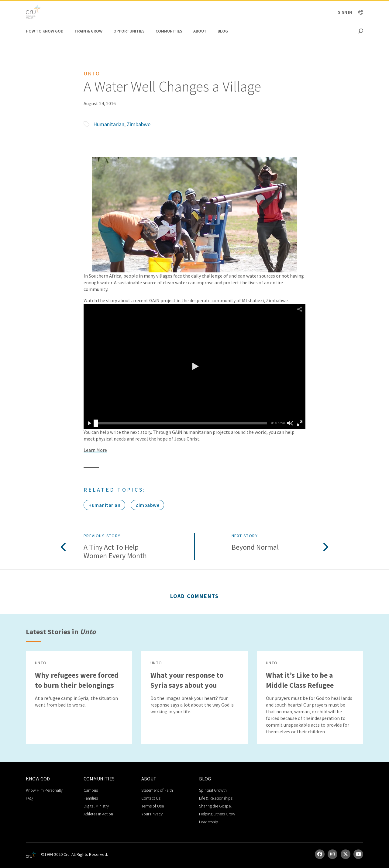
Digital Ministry (96, 806)
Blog (223, 31)
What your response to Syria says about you (187, 680)
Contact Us (151, 798)
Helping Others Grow (217, 814)
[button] (194, 366)
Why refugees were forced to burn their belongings (77, 680)
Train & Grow (88, 31)
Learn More (95, 450)
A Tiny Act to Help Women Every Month (115, 552)
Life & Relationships (216, 798)
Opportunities (129, 31)
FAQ (29, 798)
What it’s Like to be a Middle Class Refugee (300, 680)
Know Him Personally (44, 790)
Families (91, 798)
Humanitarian (109, 124)
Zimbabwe (139, 124)
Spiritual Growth (213, 790)
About (200, 31)
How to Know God (45, 31)
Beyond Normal (255, 547)
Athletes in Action (98, 814)
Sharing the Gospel (215, 806)
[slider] (96, 423)
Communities (169, 31)
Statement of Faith (157, 790)
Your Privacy (152, 814)
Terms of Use (153, 806)
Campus (91, 790)
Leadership (209, 822)
